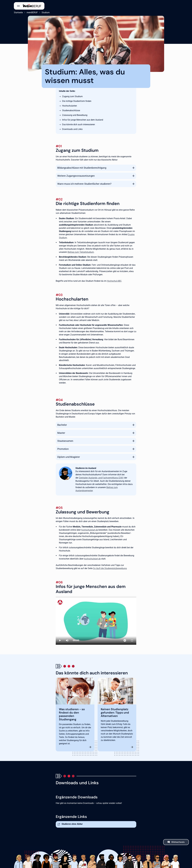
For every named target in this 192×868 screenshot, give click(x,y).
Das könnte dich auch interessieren (79, 124)
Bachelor (62, 425)
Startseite (18, 12)
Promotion (63, 449)
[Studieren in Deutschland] (96, 621)
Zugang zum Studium (72, 96)
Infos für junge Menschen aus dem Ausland (83, 120)
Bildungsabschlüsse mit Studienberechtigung (82, 168)
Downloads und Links (72, 129)
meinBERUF (32, 12)
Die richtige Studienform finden (77, 101)
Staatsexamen (65, 441)
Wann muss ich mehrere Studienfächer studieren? (84, 184)
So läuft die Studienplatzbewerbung (110, 568)
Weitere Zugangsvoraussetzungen (76, 176)
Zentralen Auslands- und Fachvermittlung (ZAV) (101, 478)
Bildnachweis (178, 842)
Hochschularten (70, 106)
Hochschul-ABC (114, 281)
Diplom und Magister (69, 457)
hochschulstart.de (90, 530)
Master (61, 433)
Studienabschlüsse (71, 110)
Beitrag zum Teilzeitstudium (81, 252)
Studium (46, 12)
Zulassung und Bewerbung (75, 115)
